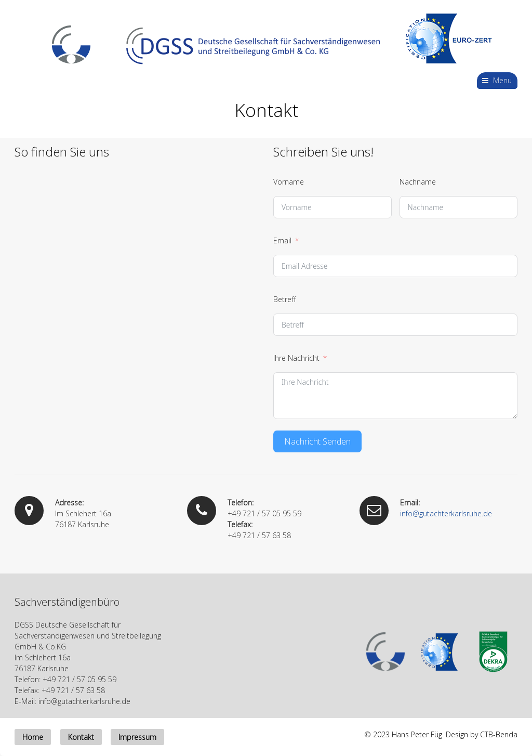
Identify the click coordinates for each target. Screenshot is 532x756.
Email (282, 240)
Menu (502, 80)
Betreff (284, 299)
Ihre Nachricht (296, 358)
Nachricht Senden (317, 441)
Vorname (289, 182)
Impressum (137, 737)
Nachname (418, 182)
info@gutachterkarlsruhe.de (446, 513)
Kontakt (81, 737)
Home (33, 737)
